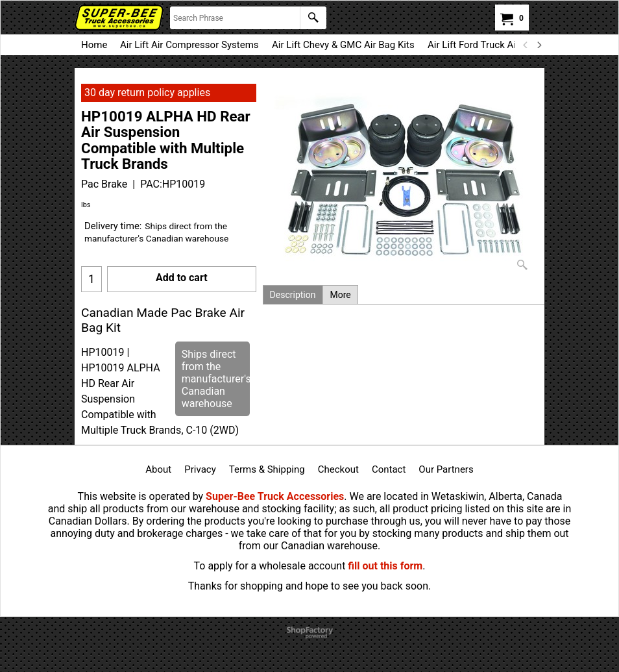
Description (293, 295)
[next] (539, 45)
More (340, 295)
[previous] (526, 45)
